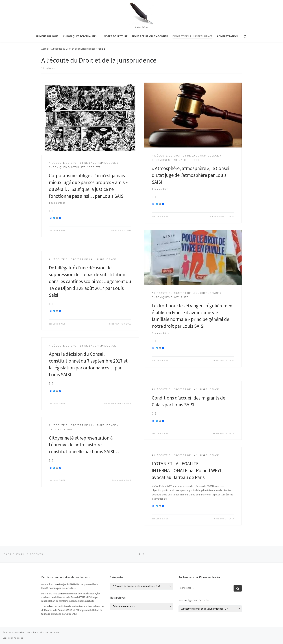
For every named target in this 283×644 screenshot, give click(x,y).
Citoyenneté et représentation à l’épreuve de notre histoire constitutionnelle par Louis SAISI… (84, 445)
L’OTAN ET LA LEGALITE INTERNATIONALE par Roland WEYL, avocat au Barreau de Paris (188, 470)
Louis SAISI (59, 231)
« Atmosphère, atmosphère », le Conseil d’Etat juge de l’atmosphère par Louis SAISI (191, 175)
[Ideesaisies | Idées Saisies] (141, 13)
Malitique (18, 638)
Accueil (45, 49)
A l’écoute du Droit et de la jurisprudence (73, 49)
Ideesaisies (18, 633)
